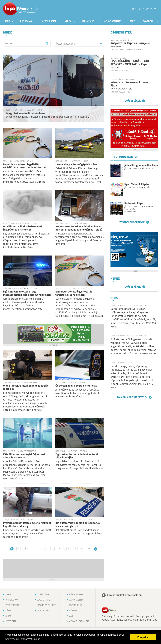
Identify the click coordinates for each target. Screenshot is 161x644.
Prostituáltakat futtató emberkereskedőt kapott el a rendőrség (27, 525)
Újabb (12, 549)
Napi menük (88, 21)
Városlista (38, 9)
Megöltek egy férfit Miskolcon (25, 114)
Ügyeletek (11, 621)
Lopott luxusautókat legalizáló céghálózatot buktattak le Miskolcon (24, 166)
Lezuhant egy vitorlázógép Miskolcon (77, 165)
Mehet (47, 44)
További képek (132, 287)
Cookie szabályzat (79, 621)
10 (69, 549)
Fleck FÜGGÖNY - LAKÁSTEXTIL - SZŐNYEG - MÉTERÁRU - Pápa (131, 63)
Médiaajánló (76, 595)
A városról (44, 600)
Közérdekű (43, 595)
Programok (27, 21)
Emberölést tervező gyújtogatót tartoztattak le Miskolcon (74, 293)
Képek (68, 21)
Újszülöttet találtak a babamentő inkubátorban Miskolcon (22, 228)
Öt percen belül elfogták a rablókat (76, 386)
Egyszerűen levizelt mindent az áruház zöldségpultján (77, 456)
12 (82, 549)
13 (89, 549)
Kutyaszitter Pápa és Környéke (130, 43)
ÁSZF (72, 616)
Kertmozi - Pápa (134, 203)
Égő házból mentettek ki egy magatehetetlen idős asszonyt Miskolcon (27, 293)
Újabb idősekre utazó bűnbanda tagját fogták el (26, 387)
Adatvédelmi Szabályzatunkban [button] (23, 639)
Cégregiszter (49, 21)
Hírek (7, 21)
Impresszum (76, 605)
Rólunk (73, 611)
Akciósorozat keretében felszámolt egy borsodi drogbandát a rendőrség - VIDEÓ (79, 228)
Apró (133, 21)
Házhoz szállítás (112, 21)
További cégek (132, 101)
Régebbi (96, 549)
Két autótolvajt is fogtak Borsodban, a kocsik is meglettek (78, 525)
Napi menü (43, 611)
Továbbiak (149, 21)
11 (75, 549)
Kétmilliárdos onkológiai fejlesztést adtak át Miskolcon (24, 456)
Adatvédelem (76, 600)
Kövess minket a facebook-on (124, 595)
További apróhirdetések (132, 397)
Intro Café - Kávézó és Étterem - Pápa (131, 84)
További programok (132, 222)
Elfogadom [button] (143, 637)
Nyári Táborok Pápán (137, 184)
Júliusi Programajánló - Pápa (141, 165)
